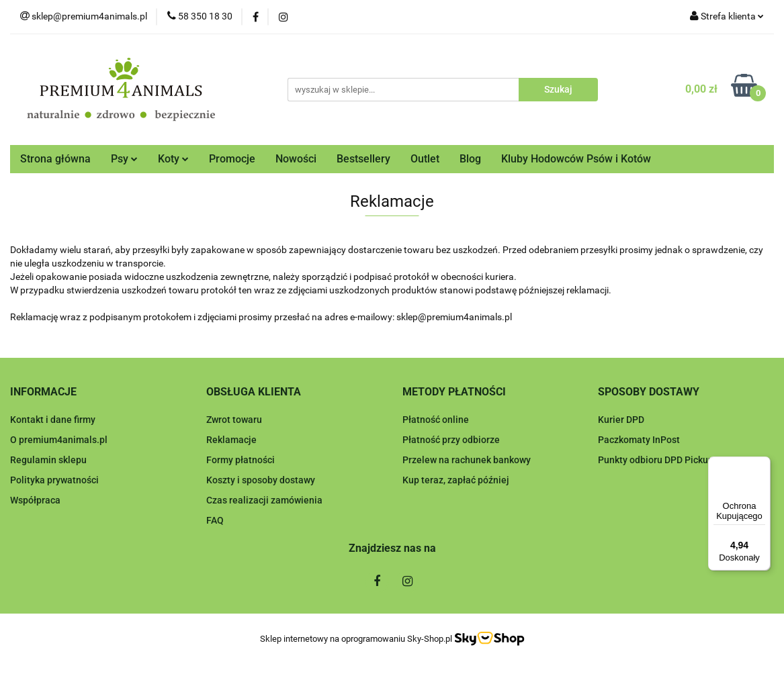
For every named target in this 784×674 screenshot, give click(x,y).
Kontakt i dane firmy (53, 420)
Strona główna (55, 159)
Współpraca (35, 500)
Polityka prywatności (54, 480)
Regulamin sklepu (48, 460)
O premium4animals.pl (59, 440)
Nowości (296, 159)
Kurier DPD (621, 420)
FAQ (215, 520)
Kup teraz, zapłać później (456, 480)
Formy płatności (241, 460)
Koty (173, 159)
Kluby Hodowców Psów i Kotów (576, 159)
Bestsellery (363, 159)
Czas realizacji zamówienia (264, 500)
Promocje (232, 159)
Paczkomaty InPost (639, 440)
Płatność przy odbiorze (451, 440)
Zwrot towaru (234, 420)
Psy (124, 159)
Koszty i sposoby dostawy (261, 480)
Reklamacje (231, 440)
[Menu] (763, 465)
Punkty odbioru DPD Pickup (656, 460)
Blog (470, 159)
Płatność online (436, 420)
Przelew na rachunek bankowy (467, 460)
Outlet (425, 159)
